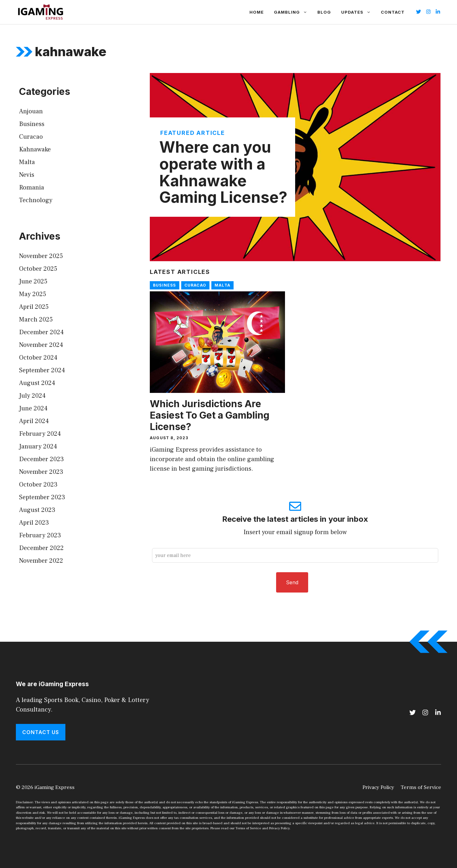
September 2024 (42, 370)
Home (257, 12)
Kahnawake (35, 149)
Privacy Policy (378, 787)
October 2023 (38, 485)
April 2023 (34, 523)
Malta (222, 285)
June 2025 (33, 282)
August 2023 (37, 510)
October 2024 (38, 358)
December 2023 (41, 459)
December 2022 (41, 548)
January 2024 (38, 447)
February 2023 (40, 535)
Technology (36, 200)
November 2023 (41, 472)
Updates (358, 12)
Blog (324, 12)
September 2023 (42, 497)
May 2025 (33, 294)
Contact (393, 12)
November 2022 (41, 561)
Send (292, 582)
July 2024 (32, 396)
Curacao (195, 285)
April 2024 (34, 421)
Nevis (27, 175)
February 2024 (40, 434)
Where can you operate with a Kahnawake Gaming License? (223, 172)
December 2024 (41, 332)
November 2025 (41, 256)
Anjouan (31, 111)
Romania (32, 188)
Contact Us (41, 732)
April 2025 (34, 307)
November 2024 (41, 345)
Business (165, 285)
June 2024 (33, 408)
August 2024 (37, 383)
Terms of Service (421, 787)
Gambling (293, 12)
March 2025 (36, 320)
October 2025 (38, 269)
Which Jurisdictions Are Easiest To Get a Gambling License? (210, 415)
